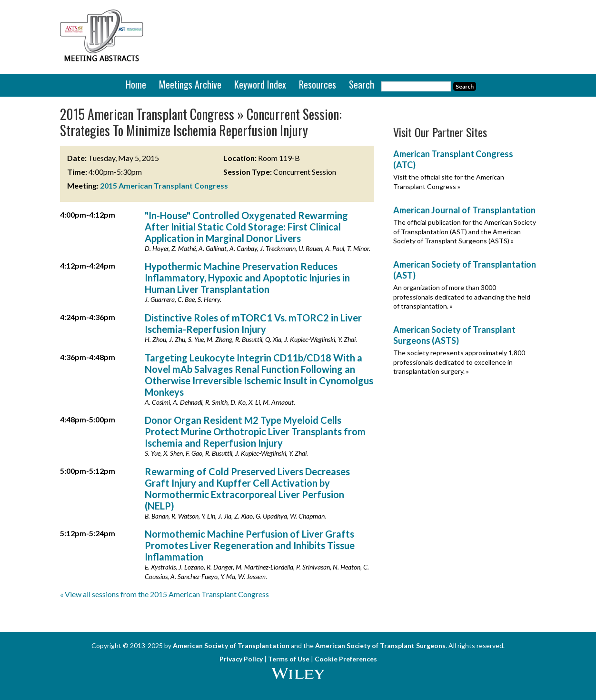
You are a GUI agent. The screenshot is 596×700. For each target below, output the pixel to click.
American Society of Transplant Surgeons (380, 645)
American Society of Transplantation (231, 645)
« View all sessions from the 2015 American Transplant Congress (164, 594)
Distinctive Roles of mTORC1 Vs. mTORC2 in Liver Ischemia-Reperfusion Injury (253, 323)
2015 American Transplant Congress (164, 185)
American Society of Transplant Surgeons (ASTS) (454, 335)
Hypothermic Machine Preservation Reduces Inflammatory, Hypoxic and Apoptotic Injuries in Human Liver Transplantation (247, 278)
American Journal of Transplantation (464, 210)
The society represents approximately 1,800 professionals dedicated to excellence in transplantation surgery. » (459, 362)
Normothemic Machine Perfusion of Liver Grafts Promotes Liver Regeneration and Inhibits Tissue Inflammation (250, 545)
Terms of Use (289, 659)
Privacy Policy (241, 659)
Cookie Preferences (346, 659)
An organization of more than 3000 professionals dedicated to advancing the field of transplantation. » (462, 297)
